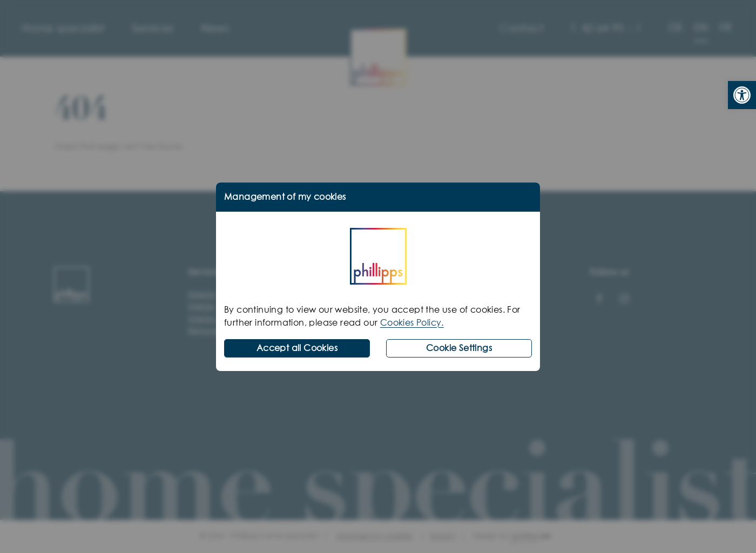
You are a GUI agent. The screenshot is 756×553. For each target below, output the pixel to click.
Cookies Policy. (412, 323)
